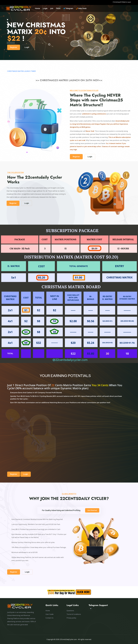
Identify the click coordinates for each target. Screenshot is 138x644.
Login (45, 8)
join (52, 8)
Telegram (68, 8)
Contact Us (49, 618)
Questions (70, 611)
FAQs (58, 8)
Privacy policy (71, 618)
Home (37, 8)
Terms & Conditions (74, 614)
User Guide (49, 614)
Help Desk (81, 8)
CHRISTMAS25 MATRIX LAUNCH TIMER (21, 71)
